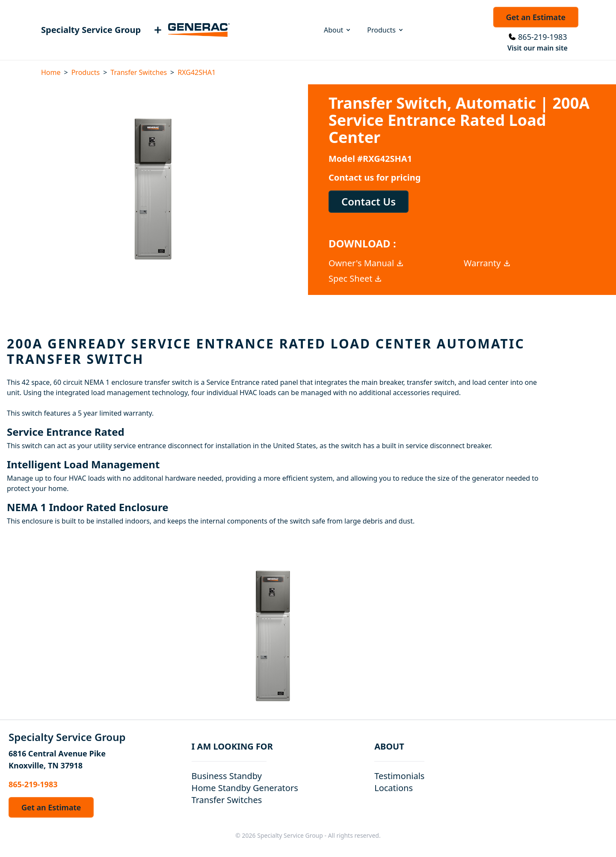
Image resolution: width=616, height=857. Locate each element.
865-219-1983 (543, 37)
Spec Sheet (355, 278)
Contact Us (369, 201)
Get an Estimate (536, 17)
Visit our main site (538, 48)
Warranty (487, 263)
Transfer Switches (139, 72)
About (338, 30)
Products (386, 30)
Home (51, 72)
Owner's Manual (366, 263)
